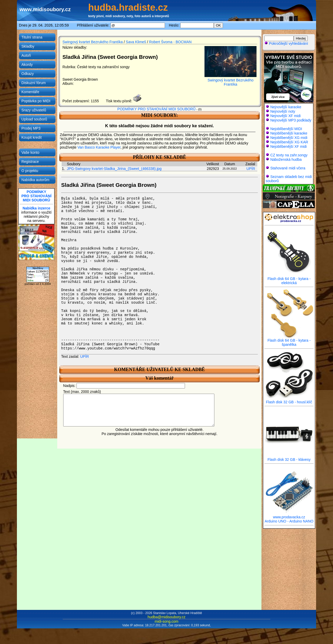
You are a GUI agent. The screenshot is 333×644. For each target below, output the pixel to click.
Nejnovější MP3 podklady (291, 120)
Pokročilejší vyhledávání (286, 43)
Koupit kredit (31, 137)
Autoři (26, 55)
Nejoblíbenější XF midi (289, 146)
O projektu (30, 171)
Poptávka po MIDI (36, 101)
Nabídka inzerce (37, 208)
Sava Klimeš (136, 42)
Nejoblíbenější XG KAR (289, 142)
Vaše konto (30, 152)
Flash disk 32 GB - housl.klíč (289, 400)
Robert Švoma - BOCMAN (170, 42)
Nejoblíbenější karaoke (289, 133)
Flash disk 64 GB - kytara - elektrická (289, 279)
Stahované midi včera (288, 168)
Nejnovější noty (283, 111)
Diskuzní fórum (33, 83)
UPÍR (251, 169)
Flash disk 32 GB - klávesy (289, 458)
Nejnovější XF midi (286, 116)
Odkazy (27, 74)
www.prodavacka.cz (289, 515)
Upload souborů (34, 119)
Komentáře (30, 92)
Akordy (27, 65)
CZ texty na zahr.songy (289, 155)
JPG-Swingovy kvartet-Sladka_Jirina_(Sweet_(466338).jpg (114, 169)
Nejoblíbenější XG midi (289, 138)
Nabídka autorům (35, 180)
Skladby (28, 46)
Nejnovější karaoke (286, 107)
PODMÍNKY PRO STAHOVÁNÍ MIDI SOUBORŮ (156, 109)
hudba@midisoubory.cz (166, 617)
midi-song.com (166, 621)
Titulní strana (32, 37)
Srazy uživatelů (34, 110)
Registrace (30, 162)
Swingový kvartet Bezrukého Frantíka (93, 42)
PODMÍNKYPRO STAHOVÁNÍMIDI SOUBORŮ (36, 196)
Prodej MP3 (31, 128)
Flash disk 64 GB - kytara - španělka (289, 341)
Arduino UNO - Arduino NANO (289, 521)
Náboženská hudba (286, 160)
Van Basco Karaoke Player (99, 147)
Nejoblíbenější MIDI (286, 129)
